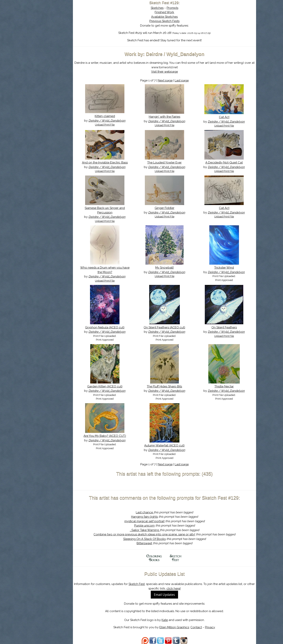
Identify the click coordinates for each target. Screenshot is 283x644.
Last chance (151, 512)
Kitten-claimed (116, 116)
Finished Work (171, 12)
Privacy (216, 627)
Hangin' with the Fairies (171, 117)
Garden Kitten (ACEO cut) (116, 386)
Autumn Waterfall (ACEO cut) (171, 445)
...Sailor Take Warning (151, 530)
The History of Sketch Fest (56, 34)
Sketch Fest (149, 584)
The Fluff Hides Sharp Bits (171, 386)
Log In (47, 46)
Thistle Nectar (226, 386)
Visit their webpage (171, 72)
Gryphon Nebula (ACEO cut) (116, 327)
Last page (188, 80)
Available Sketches (171, 17)
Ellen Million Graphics (181, 627)
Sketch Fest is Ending (56, 22)
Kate (171, 620)
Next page (172, 80)
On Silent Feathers (226, 327)
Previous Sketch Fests (171, 21)
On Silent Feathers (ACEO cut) (171, 327)
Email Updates (171, 595)
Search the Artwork (56, 40)
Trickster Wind (226, 268)
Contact (203, 627)
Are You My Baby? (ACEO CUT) (116, 436)
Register (64, 46)
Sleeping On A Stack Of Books (151, 539)
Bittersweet (151, 543)
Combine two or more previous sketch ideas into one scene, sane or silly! (151, 534)
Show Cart (50, 51)
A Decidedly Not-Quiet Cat (226, 163)
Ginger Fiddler (171, 208)
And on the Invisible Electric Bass (116, 163)
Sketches (164, 8)
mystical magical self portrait (151, 521)
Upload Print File (116, 125)
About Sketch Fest (56, 28)
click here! (186, 589)
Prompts (179, 8)
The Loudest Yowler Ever (171, 163)
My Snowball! (171, 268)
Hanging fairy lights (151, 517)
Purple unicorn (151, 526)
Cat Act (226, 117)
